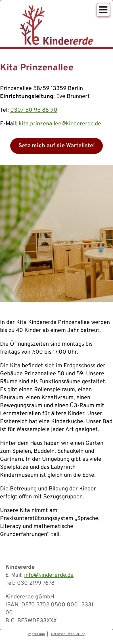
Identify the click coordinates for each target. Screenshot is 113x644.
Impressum (36, 634)
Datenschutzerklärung (68, 634)
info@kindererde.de (49, 575)
